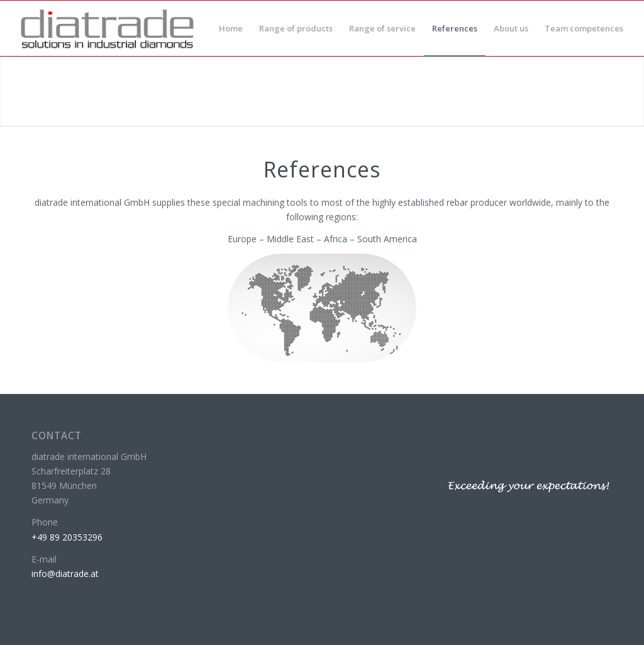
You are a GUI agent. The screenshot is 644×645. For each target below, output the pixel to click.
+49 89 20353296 (67, 537)
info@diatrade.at (65, 574)
